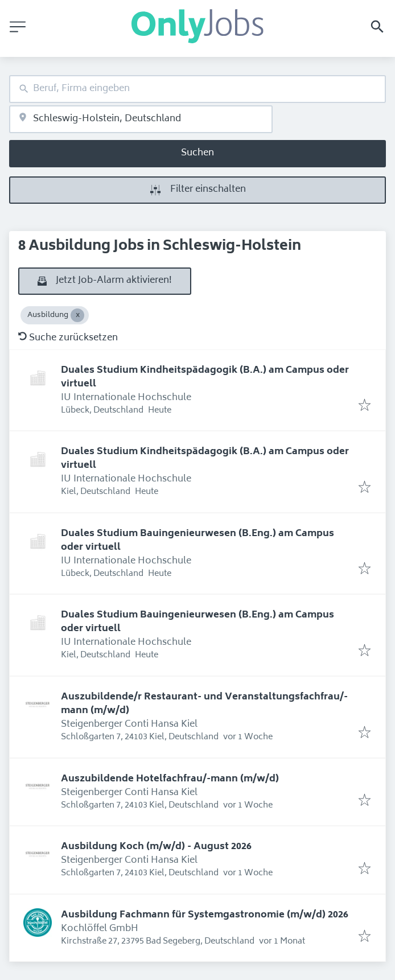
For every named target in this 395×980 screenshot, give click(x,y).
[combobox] (197, 89)
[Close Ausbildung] (77, 315)
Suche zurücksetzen (68, 338)
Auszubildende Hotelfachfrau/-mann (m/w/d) (170, 779)
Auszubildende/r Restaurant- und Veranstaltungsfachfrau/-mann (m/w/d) (204, 704)
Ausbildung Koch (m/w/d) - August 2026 (156, 847)
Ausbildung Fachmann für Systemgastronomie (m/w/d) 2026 (205, 915)
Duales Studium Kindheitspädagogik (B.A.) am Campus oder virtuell (205, 377)
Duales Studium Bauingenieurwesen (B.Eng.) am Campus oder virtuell (197, 541)
